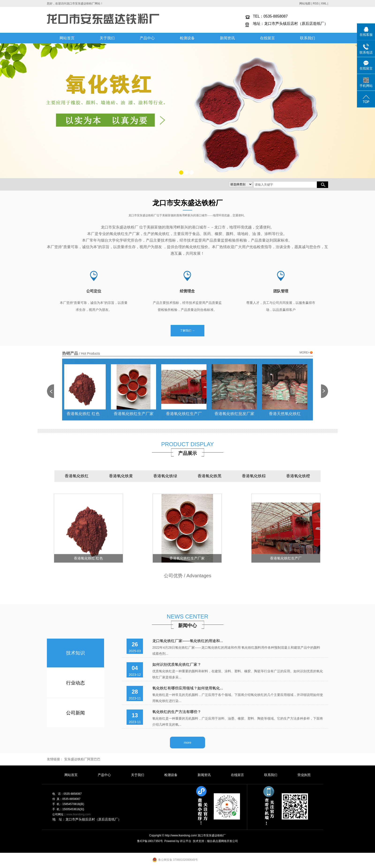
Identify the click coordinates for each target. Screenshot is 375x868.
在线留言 (267, 38)
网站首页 (67, 38)
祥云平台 (186, 841)
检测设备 (187, 38)
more (187, 743)
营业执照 (304, 775)
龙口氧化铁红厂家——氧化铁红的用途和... (188, 641)
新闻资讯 (227, 38)
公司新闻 (75, 713)
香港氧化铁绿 (165, 476)
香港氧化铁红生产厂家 (136, 414)
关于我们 (107, 38)
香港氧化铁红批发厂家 (236, 414)
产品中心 (147, 38)
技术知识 (75, 653)
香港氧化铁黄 (121, 476)
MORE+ (306, 353)
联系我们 (307, 38)
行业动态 (75, 683)
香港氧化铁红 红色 (85, 414)
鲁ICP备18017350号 (150, 841)
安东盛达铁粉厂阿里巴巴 (82, 759)
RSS (316, 4)
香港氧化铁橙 (298, 476)
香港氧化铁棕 (254, 476)
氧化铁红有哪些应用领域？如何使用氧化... (188, 688)
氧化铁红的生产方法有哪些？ (177, 712)
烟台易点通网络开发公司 (222, 841)
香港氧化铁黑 (210, 476)
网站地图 (305, 4)
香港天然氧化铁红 (287, 414)
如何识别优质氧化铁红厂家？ (177, 664)
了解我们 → (187, 331)
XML (324, 4)
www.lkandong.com (78, 814)
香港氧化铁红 (77, 476)
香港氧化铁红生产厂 (186, 414)
